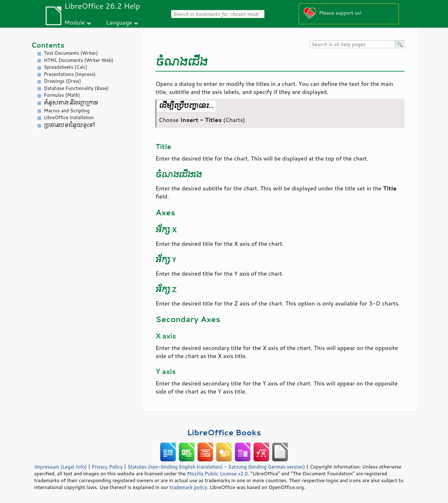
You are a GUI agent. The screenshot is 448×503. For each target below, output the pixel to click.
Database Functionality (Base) (76, 88)
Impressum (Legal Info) (61, 467)
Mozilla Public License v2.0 (217, 473)
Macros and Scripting (67, 111)
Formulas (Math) (62, 95)
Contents (48, 45)
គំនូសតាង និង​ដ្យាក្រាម (71, 103)
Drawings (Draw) (62, 81)
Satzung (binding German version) (267, 467)
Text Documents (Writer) (71, 53)
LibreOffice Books (224, 432)
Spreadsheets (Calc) (65, 67)
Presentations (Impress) (70, 74)
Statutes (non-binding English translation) (175, 467)
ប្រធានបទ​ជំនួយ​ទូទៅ (69, 125)
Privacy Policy (107, 467)
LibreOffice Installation (69, 117)
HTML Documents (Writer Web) (79, 60)
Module (75, 22)
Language (119, 22)
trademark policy (188, 487)
